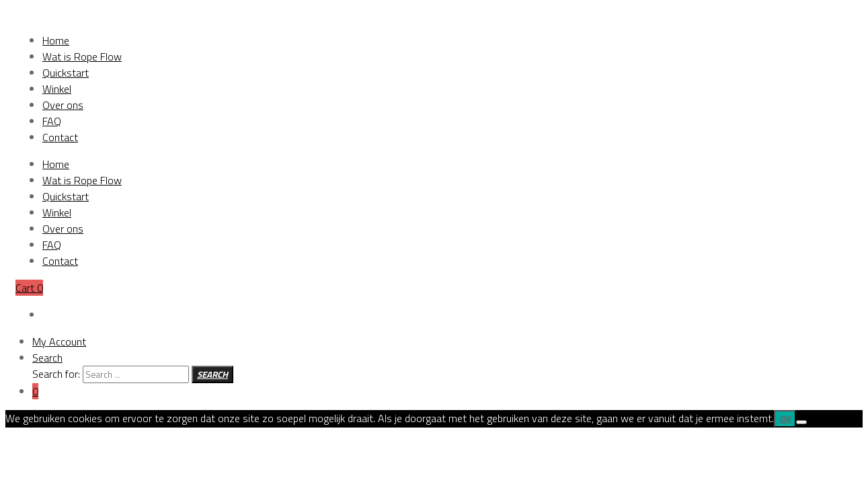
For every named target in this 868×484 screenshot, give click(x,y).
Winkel (57, 212)
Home (56, 164)
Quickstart (66, 196)
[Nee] (801, 422)
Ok (785, 419)
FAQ (52, 245)
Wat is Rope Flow (82, 180)
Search (47, 358)
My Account (59, 341)
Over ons (63, 229)
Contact (60, 261)
